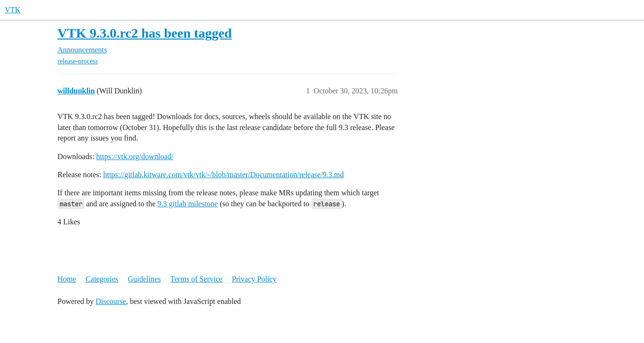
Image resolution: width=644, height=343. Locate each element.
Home (67, 279)
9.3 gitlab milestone (188, 204)
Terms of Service (196, 279)
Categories (102, 279)
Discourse (111, 301)
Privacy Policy (254, 279)
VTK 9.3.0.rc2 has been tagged (145, 33)
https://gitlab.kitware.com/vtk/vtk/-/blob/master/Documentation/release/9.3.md (223, 175)
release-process (78, 61)
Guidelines (144, 279)
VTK (13, 10)
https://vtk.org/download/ (135, 156)
